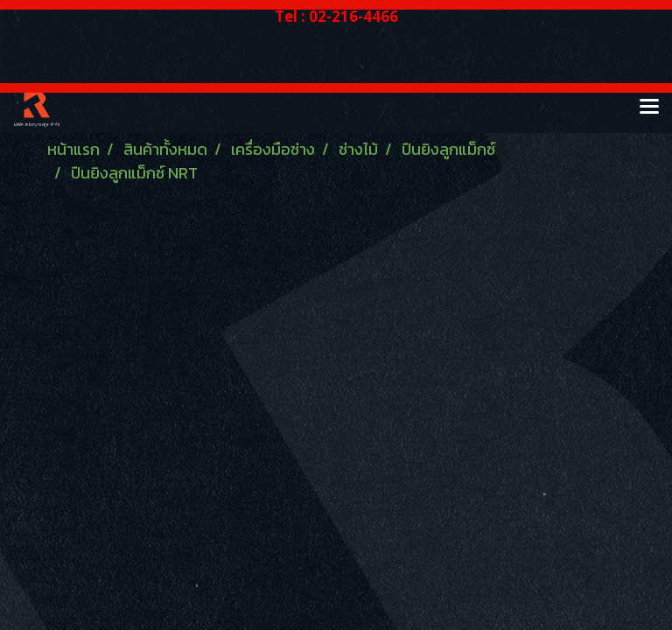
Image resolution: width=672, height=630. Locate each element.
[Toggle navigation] (649, 108)
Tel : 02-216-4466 (336, 16)
